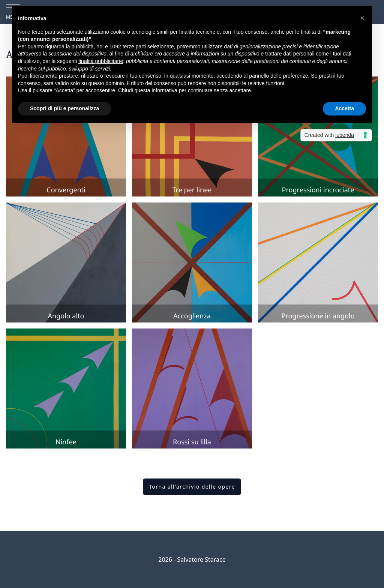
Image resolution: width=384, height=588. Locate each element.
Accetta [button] (344, 108)
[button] (362, 18)
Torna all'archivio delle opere (192, 487)
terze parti (134, 46)
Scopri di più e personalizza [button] (64, 108)
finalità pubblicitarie (101, 61)
